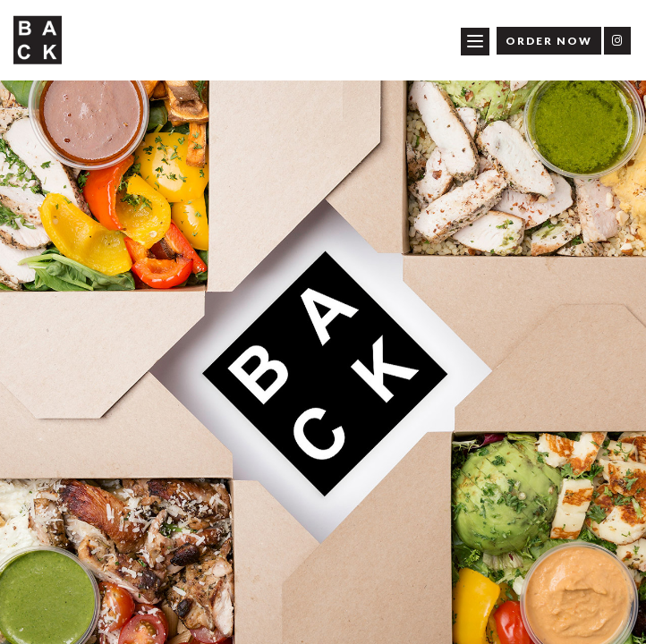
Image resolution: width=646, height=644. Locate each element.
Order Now (549, 41)
